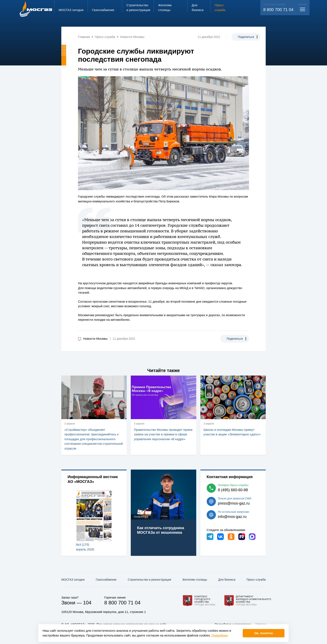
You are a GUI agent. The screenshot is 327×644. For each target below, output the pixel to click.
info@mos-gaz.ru (232, 517)
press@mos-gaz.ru (234, 503)
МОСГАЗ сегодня (73, 580)
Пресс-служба (256, 580)
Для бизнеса (227, 580)
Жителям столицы (195, 580)
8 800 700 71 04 (278, 10)
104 (87, 603)
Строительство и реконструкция (150, 580)
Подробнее (220, 635)
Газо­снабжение (106, 580)
